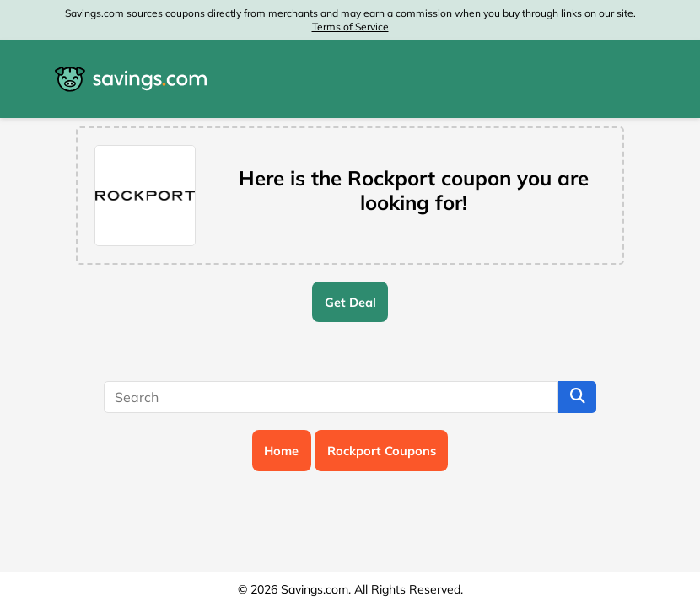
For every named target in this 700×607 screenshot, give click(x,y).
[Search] (331, 397)
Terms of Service (350, 27)
